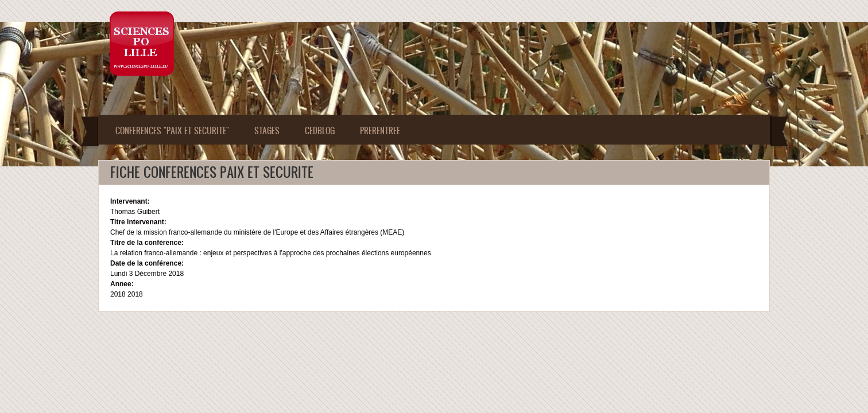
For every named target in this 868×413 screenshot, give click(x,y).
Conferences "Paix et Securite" (172, 130)
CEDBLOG (320, 130)
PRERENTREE (380, 130)
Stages (267, 130)
